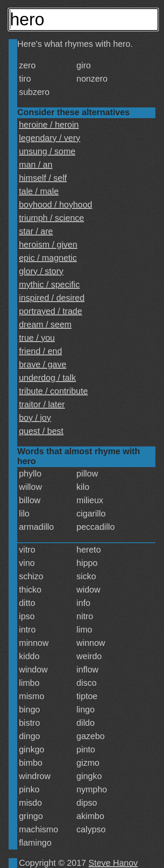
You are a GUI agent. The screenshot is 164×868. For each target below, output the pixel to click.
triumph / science (51, 218)
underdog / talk (47, 378)
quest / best (41, 431)
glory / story (41, 271)
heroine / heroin (49, 125)
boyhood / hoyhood (56, 205)
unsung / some (47, 151)
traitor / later (42, 404)
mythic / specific (49, 284)
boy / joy (35, 418)
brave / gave (43, 364)
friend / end (40, 351)
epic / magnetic (48, 258)
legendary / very (50, 138)
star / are (36, 231)
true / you (37, 338)
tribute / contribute (53, 391)
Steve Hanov (113, 863)
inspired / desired (52, 298)
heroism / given (48, 245)
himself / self (43, 178)
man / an (36, 165)
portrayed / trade (51, 311)
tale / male (39, 191)
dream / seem (45, 324)
